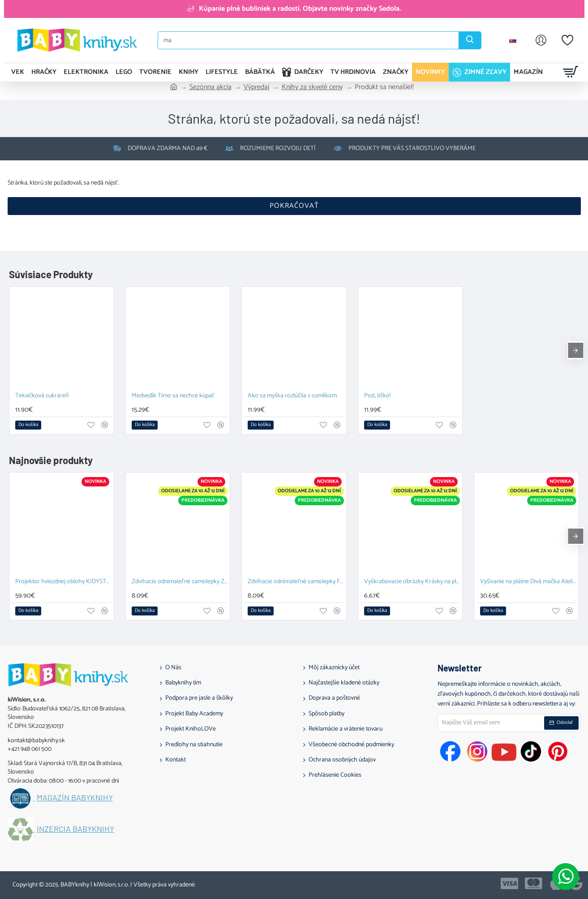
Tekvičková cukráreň (42, 396)
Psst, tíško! (377, 396)
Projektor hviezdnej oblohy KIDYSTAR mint (63, 582)
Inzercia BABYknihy (75, 829)
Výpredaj (257, 87)
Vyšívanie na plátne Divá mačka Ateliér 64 (528, 582)
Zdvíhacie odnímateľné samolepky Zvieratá (180, 582)
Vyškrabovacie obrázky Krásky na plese (412, 582)
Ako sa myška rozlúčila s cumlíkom (292, 396)
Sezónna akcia (210, 87)
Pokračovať (294, 206)
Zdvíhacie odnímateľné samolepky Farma (296, 582)
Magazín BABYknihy (75, 798)
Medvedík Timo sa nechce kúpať (173, 396)
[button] (28, 425)
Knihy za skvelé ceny (312, 87)
